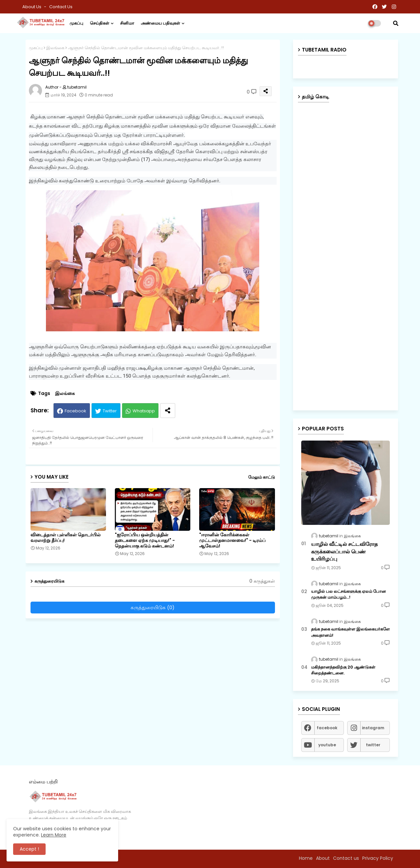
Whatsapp (144, 411)
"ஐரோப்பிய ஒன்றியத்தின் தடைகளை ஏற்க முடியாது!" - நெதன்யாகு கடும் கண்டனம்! (145, 540)
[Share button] (168, 411)
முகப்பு (76, 23)
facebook (327, 728)
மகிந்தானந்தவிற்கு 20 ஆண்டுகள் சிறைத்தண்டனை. (343, 670)
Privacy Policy (378, 858)
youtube (327, 745)
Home (306, 858)
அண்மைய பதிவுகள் (160, 23)
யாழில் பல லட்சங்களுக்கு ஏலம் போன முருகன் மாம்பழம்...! (348, 594)
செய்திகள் (100, 23)
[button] (396, 23)
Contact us (61, 7)
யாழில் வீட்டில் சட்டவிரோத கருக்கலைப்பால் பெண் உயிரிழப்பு (344, 552)
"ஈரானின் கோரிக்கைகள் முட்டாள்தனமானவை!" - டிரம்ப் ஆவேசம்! (232, 540)
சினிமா (127, 23)
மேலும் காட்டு (262, 477)
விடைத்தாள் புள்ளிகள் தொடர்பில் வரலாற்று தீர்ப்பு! (66, 538)
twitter (373, 745)
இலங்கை (55, 48)
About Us (32, 7)
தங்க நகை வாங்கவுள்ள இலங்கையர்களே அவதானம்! (350, 632)
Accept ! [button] (29, 849)
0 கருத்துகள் (262, 581)
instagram (373, 728)
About (323, 858)
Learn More (54, 835)
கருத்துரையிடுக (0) (153, 607)
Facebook (75, 411)
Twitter (110, 411)
